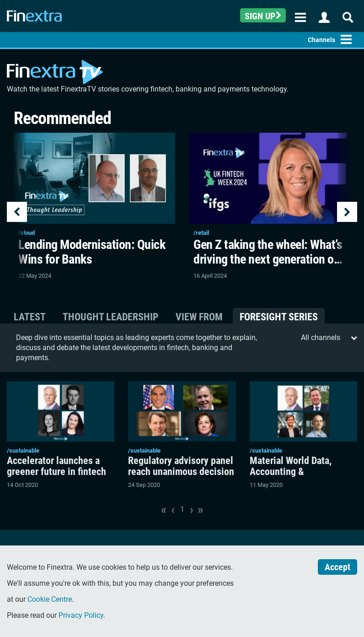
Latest (30, 317)
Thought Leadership (111, 317)
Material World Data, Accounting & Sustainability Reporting (299, 472)
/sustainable (23, 451)
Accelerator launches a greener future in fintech (56, 466)
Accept (337, 567)
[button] (17, 207)
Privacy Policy (81, 615)
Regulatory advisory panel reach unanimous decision (181, 466)
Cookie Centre (50, 599)
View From (199, 317)
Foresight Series (279, 317)
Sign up (263, 16)
